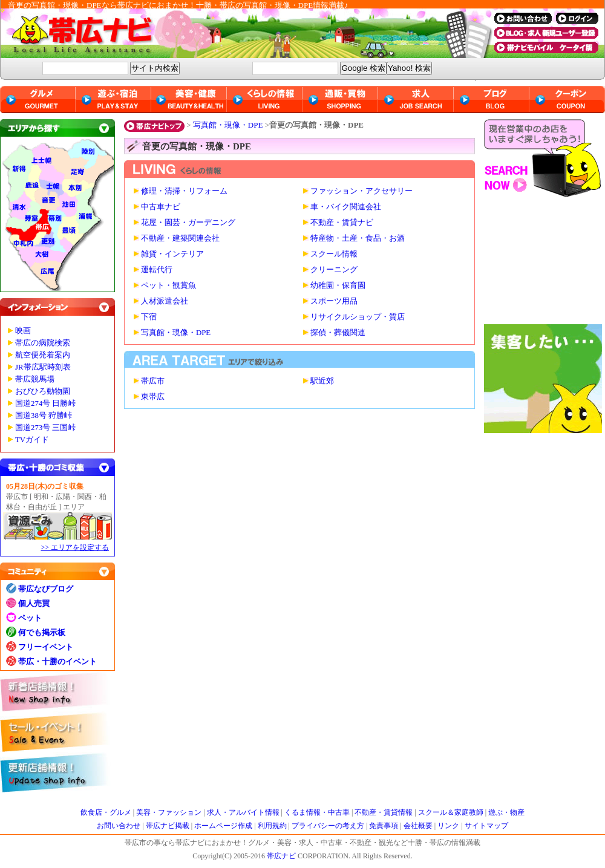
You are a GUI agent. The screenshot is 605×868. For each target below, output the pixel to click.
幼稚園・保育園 (338, 286)
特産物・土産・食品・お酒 (358, 238)
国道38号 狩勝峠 (44, 416)
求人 (416, 100)
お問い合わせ (119, 826)
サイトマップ (486, 826)
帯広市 (153, 381)
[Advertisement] (544, 264)
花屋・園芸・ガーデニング (188, 223)
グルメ (38, 100)
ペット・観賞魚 (168, 286)
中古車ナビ (161, 207)
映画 (23, 331)
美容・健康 (189, 100)
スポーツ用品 (334, 301)
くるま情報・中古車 (317, 812)
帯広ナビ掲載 (168, 826)
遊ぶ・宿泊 (113, 100)
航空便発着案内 (43, 355)
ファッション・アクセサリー (361, 191)
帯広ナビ (242, 33)
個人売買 (34, 603)
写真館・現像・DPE (228, 125)
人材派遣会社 (165, 301)
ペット (30, 618)
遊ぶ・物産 (506, 812)
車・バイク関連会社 (346, 207)
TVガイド (32, 440)
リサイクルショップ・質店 (358, 317)
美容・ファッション (169, 812)
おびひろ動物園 (43, 391)
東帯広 (153, 397)
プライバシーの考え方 (328, 826)
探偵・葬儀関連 (338, 333)
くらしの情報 (265, 100)
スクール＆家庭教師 (451, 812)
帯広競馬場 (35, 379)
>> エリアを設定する (75, 547)
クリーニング (334, 270)
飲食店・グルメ (106, 812)
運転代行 (157, 270)
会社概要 (418, 826)
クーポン (567, 100)
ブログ (492, 100)
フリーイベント (46, 647)
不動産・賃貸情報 (384, 812)
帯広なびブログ (46, 589)
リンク (448, 826)
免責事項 (384, 826)
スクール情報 (334, 254)
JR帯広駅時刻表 (43, 367)
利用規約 (272, 826)
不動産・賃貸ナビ (342, 223)
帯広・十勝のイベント (57, 661)
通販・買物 (340, 100)
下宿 (149, 317)
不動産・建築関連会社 (180, 238)
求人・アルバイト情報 (243, 812)
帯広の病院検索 (43, 343)
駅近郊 (322, 381)
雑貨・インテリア (172, 254)
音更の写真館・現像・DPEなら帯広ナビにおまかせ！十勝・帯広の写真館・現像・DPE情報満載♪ (178, 5)
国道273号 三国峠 (45, 428)
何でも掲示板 (42, 632)
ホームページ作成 (223, 826)
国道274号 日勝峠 (45, 403)
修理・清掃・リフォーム (184, 191)
